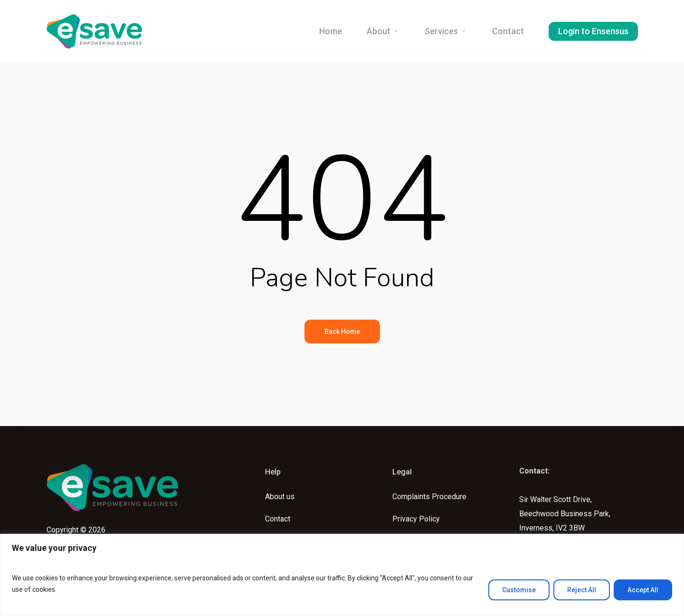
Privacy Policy (416, 519)
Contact (278, 519)
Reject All (582, 590)
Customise (519, 590)
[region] (342, 575)
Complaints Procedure (429, 497)
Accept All (643, 590)
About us (280, 497)
